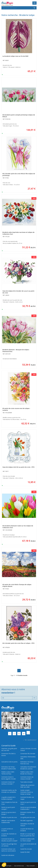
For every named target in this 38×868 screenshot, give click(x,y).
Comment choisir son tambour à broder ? (8, 783)
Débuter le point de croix (9, 817)
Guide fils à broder (26, 849)
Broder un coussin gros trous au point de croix (28, 835)
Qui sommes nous (19, 866)
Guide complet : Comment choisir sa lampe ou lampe (27, 792)
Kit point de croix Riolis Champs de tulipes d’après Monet (17, 585)
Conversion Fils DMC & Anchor (8, 755)
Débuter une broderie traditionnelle (8, 821)
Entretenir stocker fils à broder (28, 813)
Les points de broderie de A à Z (28, 845)
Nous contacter (31, 866)
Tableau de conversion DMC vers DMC (27, 786)
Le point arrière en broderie (7, 830)
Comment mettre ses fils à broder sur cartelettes (9, 791)
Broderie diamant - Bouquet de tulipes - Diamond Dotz (16, 350)
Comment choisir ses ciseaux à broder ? (27, 778)
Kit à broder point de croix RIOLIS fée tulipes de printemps (19, 174)
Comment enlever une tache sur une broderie (9, 850)
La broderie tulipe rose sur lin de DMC (15, 56)
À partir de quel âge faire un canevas (9, 845)
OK (34, 698)
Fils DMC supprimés (27, 821)
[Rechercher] (35, 8)
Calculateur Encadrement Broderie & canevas (28, 768)
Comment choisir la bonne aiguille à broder (9, 778)
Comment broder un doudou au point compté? (9, 840)
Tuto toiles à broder (27, 782)
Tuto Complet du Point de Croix (9, 803)
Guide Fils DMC (25, 852)
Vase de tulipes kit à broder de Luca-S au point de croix (18, 292)
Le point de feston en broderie (27, 830)
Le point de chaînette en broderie (9, 835)
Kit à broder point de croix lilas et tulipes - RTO (18, 643)
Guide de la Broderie (8, 855)
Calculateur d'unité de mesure (27, 825)
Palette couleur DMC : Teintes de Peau (8, 773)
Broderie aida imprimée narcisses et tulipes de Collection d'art (18, 233)
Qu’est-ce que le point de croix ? (28, 803)
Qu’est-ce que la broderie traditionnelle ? (28, 808)
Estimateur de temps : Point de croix (27, 763)
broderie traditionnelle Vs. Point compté (27, 840)
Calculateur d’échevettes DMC (28, 758)
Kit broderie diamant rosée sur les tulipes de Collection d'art (18, 527)
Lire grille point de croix (28, 817)
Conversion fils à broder (28, 754)
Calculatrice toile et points (9, 762)
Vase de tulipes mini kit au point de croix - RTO (18, 467)
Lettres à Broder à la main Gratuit (29, 749)
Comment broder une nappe (27, 798)
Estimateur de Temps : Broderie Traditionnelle (9, 768)
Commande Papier (6, 866)
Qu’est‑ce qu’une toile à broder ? (9, 813)
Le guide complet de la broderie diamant (8, 798)
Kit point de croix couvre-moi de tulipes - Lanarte (16, 409)
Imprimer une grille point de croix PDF (9, 749)
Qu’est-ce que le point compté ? (8, 808)
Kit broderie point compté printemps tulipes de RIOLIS (19, 116)
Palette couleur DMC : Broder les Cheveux (27, 773)
